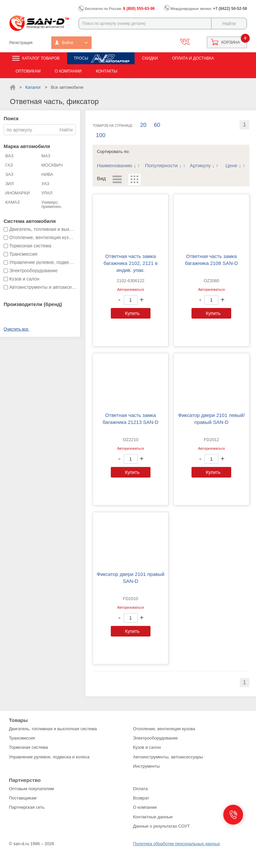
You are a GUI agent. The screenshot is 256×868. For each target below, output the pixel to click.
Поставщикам (23, 798)
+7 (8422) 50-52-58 (230, 9)
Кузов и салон (147, 747)
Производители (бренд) (33, 304)
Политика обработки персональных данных (176, 844)
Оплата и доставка (193, 58)
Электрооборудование (155, 738)
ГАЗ (9, 165)
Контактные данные (153, 817)
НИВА (47, 174)
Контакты (107, 71)
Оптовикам (28, 71)
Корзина (231, 42)
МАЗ (46, 156)
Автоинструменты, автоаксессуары (168, 757)
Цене (232, 165)
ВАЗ (9, 156)
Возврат (141, 798)
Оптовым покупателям (31, 789)
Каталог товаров (41, 58)
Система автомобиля (30, 221)
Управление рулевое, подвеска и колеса (49, 757)
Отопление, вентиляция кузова (164, 729)
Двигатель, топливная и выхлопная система (53, 729)
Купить (132, 313)
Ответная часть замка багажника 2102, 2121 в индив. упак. (130, 263)
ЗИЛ (10, 184)
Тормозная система (28, 747)
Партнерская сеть (27, 807)
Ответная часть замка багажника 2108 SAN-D (211, 260)
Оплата (140, 789)
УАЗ (45, 184)
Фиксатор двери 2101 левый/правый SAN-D (212, 419)
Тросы (81, 58)
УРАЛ (47, 193)
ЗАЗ (9, 174)
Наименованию (115, 165)
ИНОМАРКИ (18, 193)
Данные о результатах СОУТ (161, 826)
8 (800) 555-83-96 (139, 9)
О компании (68, 71)
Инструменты (146, 766)
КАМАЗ (12, 202)
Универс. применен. (52, 204)
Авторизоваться (130, 289)
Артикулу (200, 165)
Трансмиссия (22, 738)
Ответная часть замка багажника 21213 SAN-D (130, 419)
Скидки (150, 58)
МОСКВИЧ (52, 165)
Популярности (161, 165)
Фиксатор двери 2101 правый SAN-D (130, 578)
